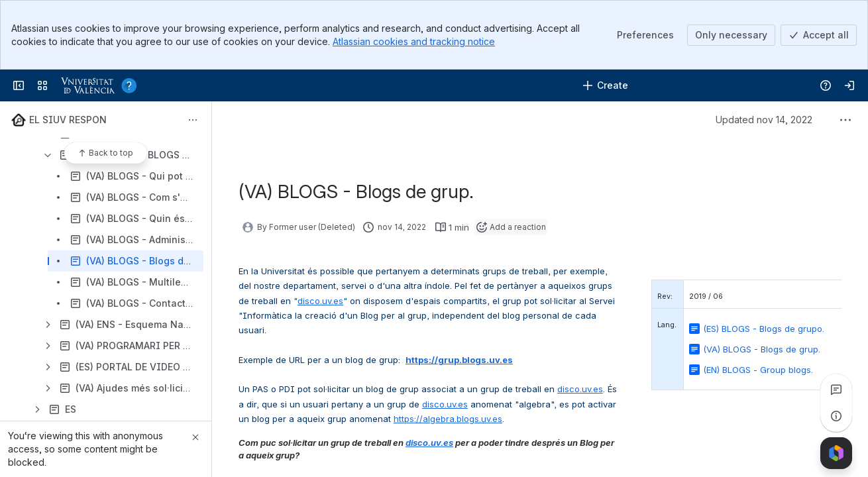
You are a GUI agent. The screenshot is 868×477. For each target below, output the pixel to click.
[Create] (605, 85)
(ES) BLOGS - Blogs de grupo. (764, 329)
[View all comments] (836, 390)
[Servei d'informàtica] (102, 85)
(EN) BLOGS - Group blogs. (758, 370)
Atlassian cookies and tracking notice (414, 41)
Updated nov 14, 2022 (764, 120)
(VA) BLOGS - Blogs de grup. (762, 349)
